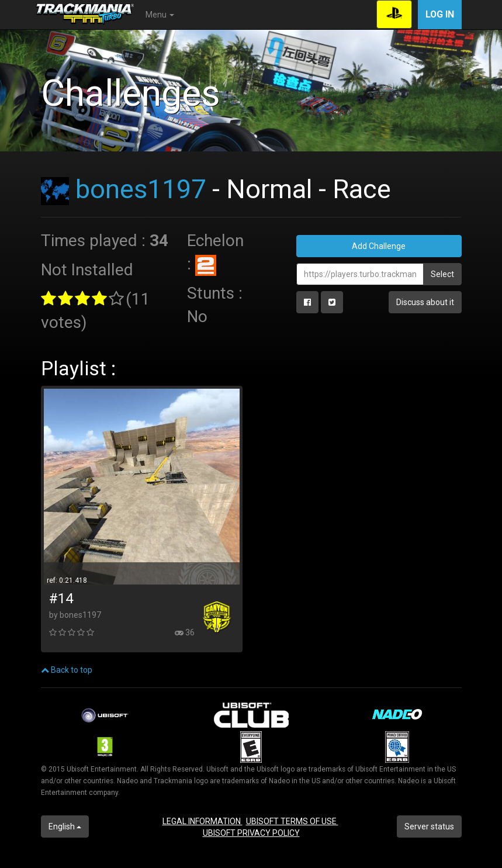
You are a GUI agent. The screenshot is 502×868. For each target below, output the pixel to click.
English (65, 826)
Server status (429, 826)
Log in (440, 14)
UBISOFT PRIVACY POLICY (251, 833)
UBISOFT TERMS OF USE (292, 821)
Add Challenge (379, 246)
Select (442, 274)
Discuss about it (425, 302)
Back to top (67, 670)
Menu (160, 15)
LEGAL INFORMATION (202, 821)
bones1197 (141, 189)
